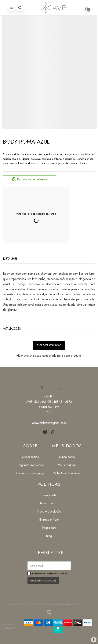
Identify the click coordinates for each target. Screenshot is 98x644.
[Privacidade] (49, 495)
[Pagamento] (49, 528)
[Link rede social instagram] (45, 432)
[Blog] (49, 536)
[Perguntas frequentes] (30, 465)
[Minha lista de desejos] (67, 473)
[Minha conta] (67, 457)
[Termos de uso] (49, 503)
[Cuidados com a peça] (30, 473)
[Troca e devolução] (49, 511)
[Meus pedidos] (67, 465)
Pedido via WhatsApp (32, 179)
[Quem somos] (30, 457)
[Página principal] (53, 8)
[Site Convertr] (49, 613)
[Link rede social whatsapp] (53, 432)
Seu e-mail (37, 566)
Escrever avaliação (49, 345)
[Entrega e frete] (49, 520)
